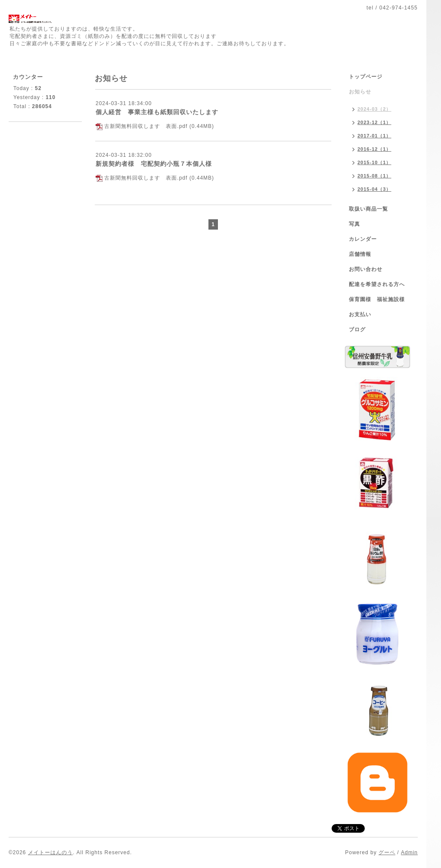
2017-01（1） (374, 136)
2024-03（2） (374, 109)
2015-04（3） (374, 189)
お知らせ (360, 92)
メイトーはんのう (50, 852)
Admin (409, 852)
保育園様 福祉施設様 (377, 299)
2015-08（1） (374, 176)
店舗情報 (360, 254)
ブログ (357, 330)
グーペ (387, 852)
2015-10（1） (374, 162)
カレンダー (363, 239)
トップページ (366, 77)
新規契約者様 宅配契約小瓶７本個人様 (154, 164)
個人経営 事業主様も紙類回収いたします (157, 112)
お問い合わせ (366, 269)
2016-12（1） (374, 149)
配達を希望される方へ (377, 284)
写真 (354, 224)
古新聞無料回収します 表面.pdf (146, 126)
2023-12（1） (374, 122)
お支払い (360, 314)
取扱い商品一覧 (368, 209)
